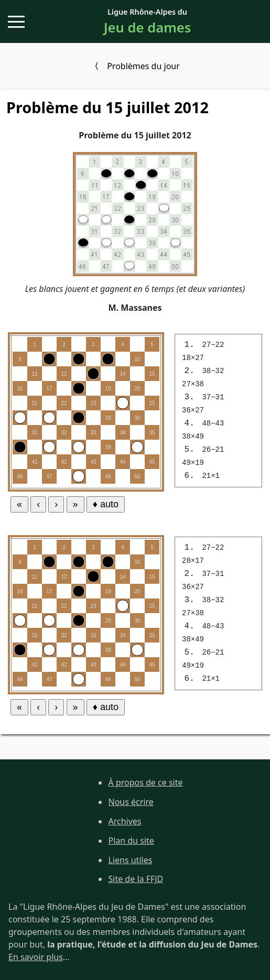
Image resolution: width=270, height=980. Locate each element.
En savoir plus (36, 957)
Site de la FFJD (136, 879)
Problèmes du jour (143, 66)
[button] (16, 22)
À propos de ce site (145, 782)
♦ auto (106, 504)
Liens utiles (130, 860)
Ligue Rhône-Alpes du (147, 22)
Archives (125, 821)
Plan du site (131, 841)
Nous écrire (131, 802)
